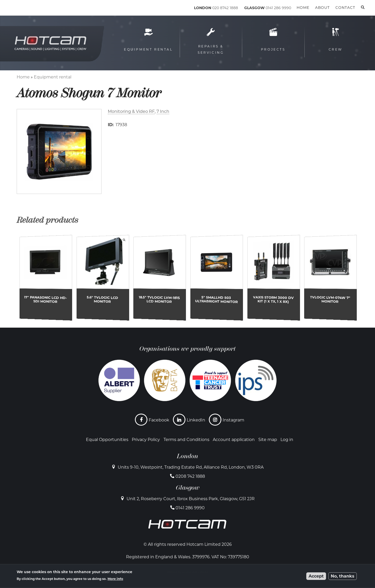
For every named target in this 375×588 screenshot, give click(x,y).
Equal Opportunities (107, 440)
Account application (234, 440)
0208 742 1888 (190, 476)
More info (115, 579)
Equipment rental (53, 77)
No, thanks (343, 576)
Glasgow (188, 488)
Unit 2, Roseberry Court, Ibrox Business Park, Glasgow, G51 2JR (191, 499)
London (187, 456)
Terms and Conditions (186, 440)
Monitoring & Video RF (131, 111)
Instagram (233, 420)
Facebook (159, 420)
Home (23, 77)
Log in (287, 440)
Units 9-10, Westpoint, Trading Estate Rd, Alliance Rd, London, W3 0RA (191, 467)
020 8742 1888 (225, 8)
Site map (268, 440)
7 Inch (163, 111)
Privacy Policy (146, 440)
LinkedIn (196, 420)
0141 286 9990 (278, 8)
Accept (316, 576)
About (322, 8)
